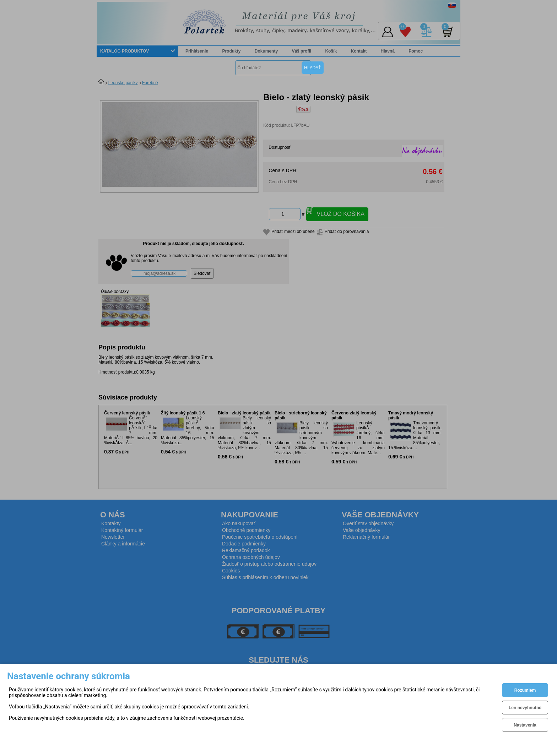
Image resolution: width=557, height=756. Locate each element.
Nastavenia (525, 725)
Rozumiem (525, 690)
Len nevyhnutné (525, 708)
